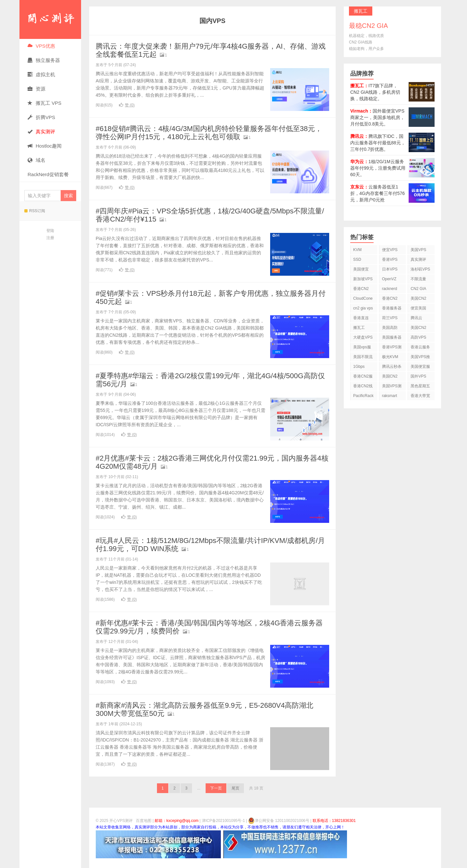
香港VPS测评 (392, 348)
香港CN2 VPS (361, 290)
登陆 (50, 231)
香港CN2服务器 (363, 377)
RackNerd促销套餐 (48, 174)
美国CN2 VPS (418, 329)
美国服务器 (392, 337)
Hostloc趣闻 (45, 146)
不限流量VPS (418, 280)
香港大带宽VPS (420, 397)
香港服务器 (392, 308)
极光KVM (390, 357)
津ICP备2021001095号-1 (223, 821)
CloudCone (363, 298)
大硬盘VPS (363, 337)
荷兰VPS (390, 318)
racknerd (390, 289)
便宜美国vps (418, 309)
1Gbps (359, 367)
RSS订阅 (35, 211)
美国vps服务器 (362, 348)
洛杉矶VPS (420, 269)
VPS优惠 (41, 46)
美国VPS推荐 (420, 358)
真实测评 (418, 259)
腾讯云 (416, 318)
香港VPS (390, 259)
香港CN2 (390, 298)
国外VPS (418, 376)
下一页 (216, 788)
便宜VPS (390, 250)
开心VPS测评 (50, 19)
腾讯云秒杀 (392, 367)
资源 (36, 89)
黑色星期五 (420, 386)
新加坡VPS (363, 279)
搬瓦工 (359, 328)
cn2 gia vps (363, 308)
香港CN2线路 (363, 387)
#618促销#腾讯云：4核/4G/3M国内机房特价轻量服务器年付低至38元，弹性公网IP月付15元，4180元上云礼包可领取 (209, 133)
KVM (357, 250)
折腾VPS (41, 117)
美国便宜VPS (361, 270)
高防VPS (418, 337)
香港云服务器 (420, 348)
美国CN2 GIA (390, 377)
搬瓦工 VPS (44, 103)
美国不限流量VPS (363, 358)
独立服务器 (44, 60)
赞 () (127, 105)
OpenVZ (389, 279)
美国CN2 (418, 298)
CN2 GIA (418, 289)
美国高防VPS (390, 329)
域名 (36, 160)
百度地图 (144, 821)
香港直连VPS (361, 319)
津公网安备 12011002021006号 (279, 821)
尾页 (235, 788)
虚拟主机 (41, 74)
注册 (50, 238)
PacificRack (363, 396)
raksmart (390, 396)
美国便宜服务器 (420, 368)
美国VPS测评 (392, 387)
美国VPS (418, 250)
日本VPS (390, 269)
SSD (357, 259)
